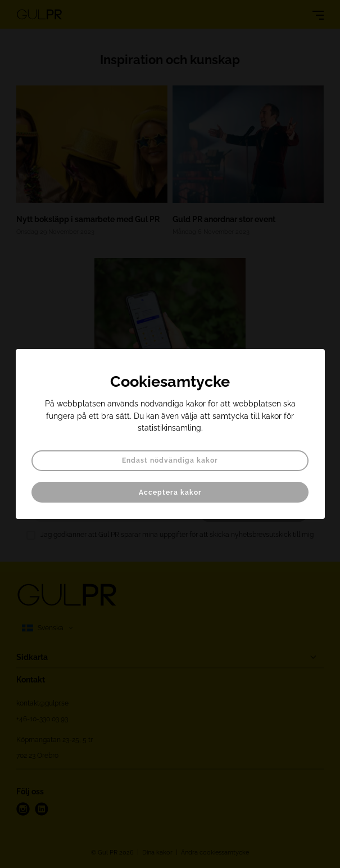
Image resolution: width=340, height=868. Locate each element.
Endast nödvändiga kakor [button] (170, 460)
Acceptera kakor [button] (170, 492)
